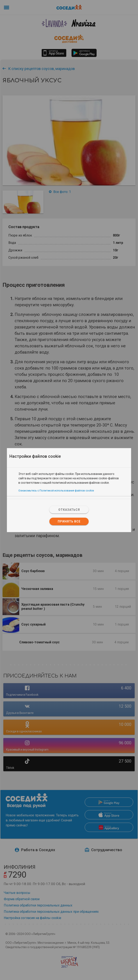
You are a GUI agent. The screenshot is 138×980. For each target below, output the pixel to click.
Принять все (69, 521)
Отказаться (69, 510)
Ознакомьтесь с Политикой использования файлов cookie (56, 491)
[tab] (69, 470)
